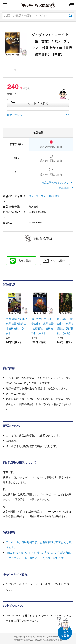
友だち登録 (25, 261)
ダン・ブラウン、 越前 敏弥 (44, 196)
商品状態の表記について (57, 183)
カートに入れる (30, 103)
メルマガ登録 (58, 261)
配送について (38, 115)
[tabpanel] (15, 44)
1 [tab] (16, 70)
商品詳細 (66, 188)
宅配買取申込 (43, 238)
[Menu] (5, 5)
